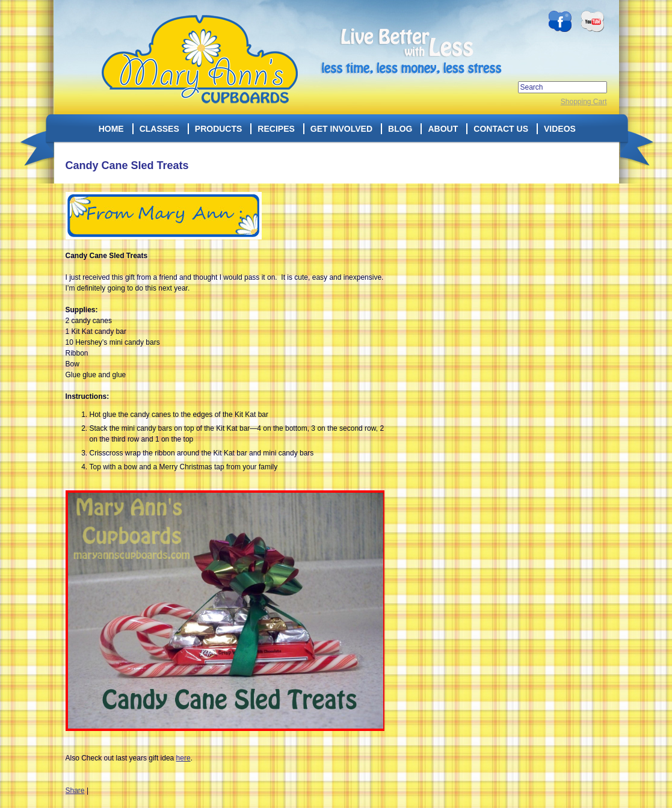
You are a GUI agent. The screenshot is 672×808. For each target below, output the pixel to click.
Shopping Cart (584, 102)
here (183, 758)
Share (75, 791)
